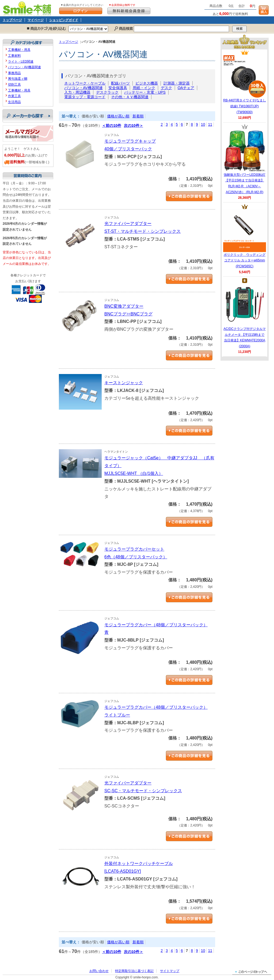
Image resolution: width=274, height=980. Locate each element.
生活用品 (14, 102)
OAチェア (186, 88)
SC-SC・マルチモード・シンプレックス (143, 791)
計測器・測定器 (177, 83)
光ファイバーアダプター (128, 224)
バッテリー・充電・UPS (145, 92)
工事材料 (14, 56)
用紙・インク (144, 88)
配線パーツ (120, 83)
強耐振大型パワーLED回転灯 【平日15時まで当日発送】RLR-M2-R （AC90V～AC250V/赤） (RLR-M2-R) (245, 162)
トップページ (12, 20)
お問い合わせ (99, 971)
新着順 (138, 116)
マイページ (36, 20)
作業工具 (14, 96)
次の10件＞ (134, 125)
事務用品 (14, 73)
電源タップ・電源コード (85, 97)
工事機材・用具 (19, 50)
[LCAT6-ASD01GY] (123, 871)
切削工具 (14, 85)
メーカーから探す (28, 116)
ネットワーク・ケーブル (85, 83)
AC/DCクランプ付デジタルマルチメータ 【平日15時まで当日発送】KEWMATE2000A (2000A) (244, 316)
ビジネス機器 (147, 83)
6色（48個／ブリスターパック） (136, 557)
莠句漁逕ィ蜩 (18, 79)
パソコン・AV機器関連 (83, 88)
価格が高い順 (118, 116)
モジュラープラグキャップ (130, 141)
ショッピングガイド (64, 20)
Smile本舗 (28, 8)
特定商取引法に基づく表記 (134, 971)
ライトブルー (117, 715)
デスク (166, 88)
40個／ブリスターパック (128, 149)
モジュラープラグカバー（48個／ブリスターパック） (156, 625)
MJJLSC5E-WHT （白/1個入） (134, 473)
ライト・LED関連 (21, 62)
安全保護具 (118, 88)
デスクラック (107, 92)
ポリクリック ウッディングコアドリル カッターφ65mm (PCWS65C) (245, 239)
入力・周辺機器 (77, 92)
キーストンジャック (124, 383)
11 (210, 124)
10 (203, 124)
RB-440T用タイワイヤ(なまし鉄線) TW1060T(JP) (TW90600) (245, 84)
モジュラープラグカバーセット (134, 549)
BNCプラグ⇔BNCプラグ (128, 314)
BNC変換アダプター (124, 306)
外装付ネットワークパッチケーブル (139, 863)
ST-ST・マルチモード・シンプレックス (142, 231)
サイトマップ (170, 971)
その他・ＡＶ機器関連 (130, 97)
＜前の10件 (112, 125)
